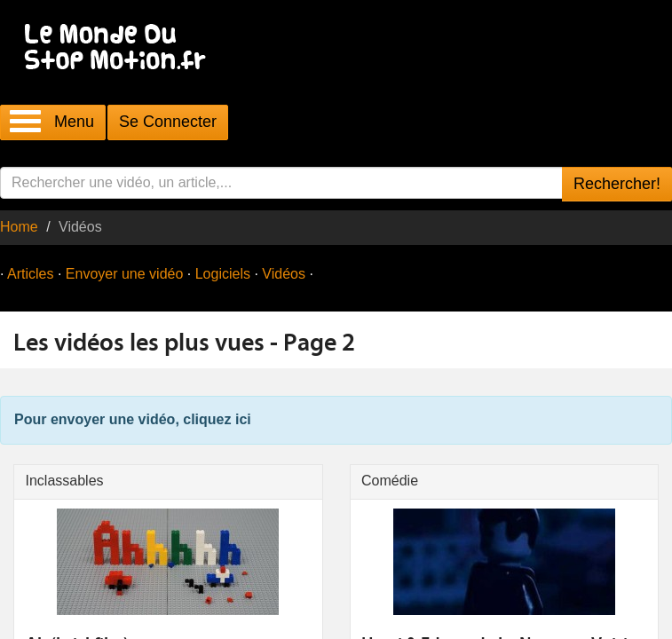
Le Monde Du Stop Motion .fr (120, 48)
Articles (30, 274)
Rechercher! (617, 184)
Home (19, 227)
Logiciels (223, 274)
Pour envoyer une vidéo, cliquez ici (133, 419)
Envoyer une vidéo (125, 274)
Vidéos (284, 274)
